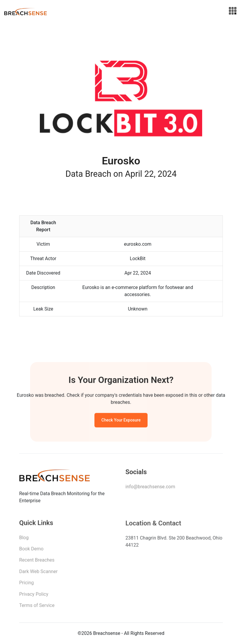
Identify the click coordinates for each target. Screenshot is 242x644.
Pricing (27, 584)
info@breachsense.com (150, 488)
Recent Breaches (37, 562)
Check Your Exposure (121, 421)
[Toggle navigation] (233, 11)
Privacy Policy (34, 596)
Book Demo (31, 550)
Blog (24, 539)
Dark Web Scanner (38, 573)
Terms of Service (37, 607)
